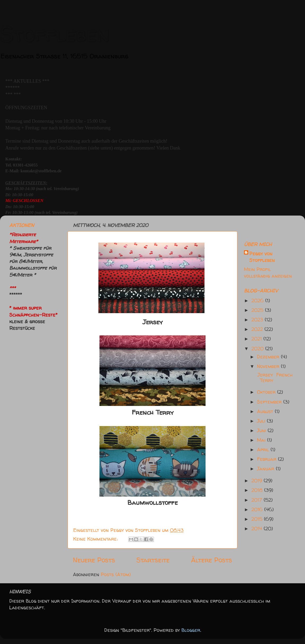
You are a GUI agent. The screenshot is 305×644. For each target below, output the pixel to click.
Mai (262, 440)
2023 (258, 320)
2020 (258, 349)
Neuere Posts (94, 560)
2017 (258, 500)
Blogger (191, 630)
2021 (257, 339)
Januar (266, 469)
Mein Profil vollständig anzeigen (268, 273)
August (266, 411)
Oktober (267, 392)
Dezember (269, 357)
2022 (258, 329)
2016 (258, 509)
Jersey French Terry (274, 378)
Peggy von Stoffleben (262, 257)
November (269, 366)
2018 (258, 490)
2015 (258, 519)
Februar (267, 459)
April (264, 450)
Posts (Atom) (116, 574)
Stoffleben (55, 34)
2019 (258, 481)
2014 (258, 529)
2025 (258, 310)
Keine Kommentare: (96, 539)
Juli (262, 421)
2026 (258, 301)
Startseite (153, 560)
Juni (262, 430)
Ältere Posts (212, 560)
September (270, 402)
